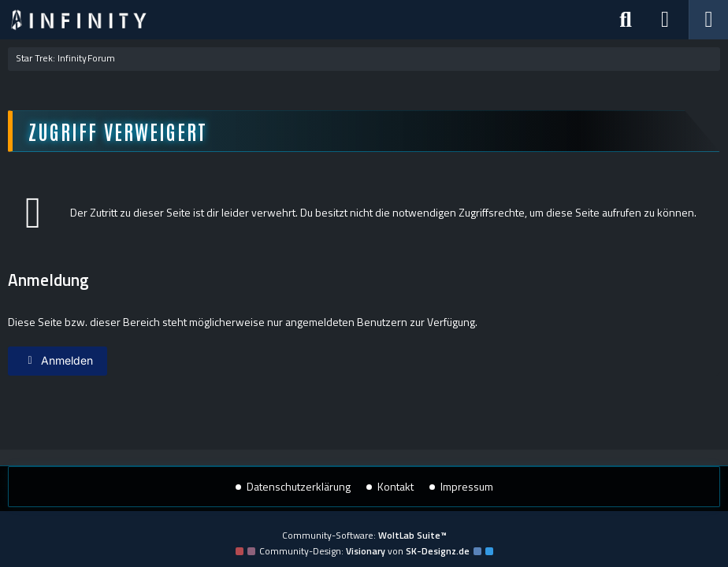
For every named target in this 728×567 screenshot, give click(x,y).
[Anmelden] (665, 20)
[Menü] (708, 20)
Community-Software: (364, 535)
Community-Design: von (364, 551)
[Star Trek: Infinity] (79, 20)
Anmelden (58, 360)
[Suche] (626, 20)
